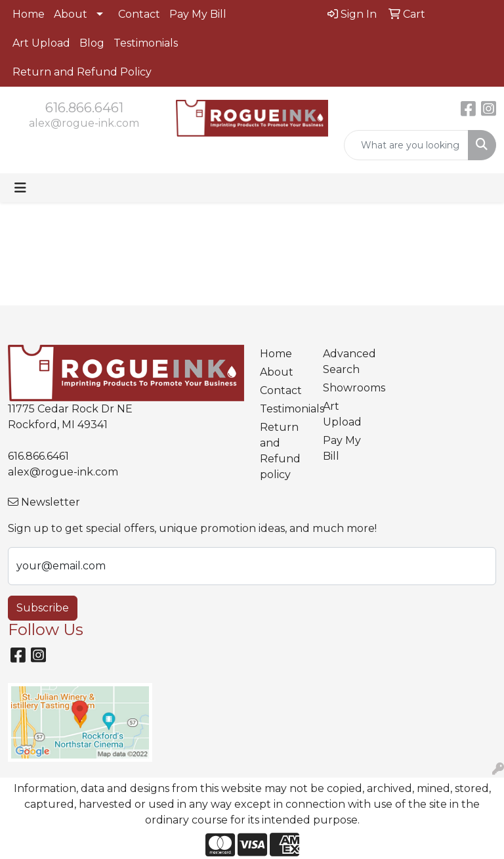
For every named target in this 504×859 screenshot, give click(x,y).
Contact (139, 14)
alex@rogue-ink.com (84, 123)
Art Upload (41, 43)
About (71, 14)
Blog (92, 43)
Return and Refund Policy (82, 72)
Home (29, 14)
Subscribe (43, 608)
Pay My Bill (198, 14)
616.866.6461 (84, 108)
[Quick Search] (406, 145)
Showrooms (346, 388)
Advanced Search (346, 362)
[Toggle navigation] (20, 188)
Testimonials (146, 43)
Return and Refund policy (280, 451)
